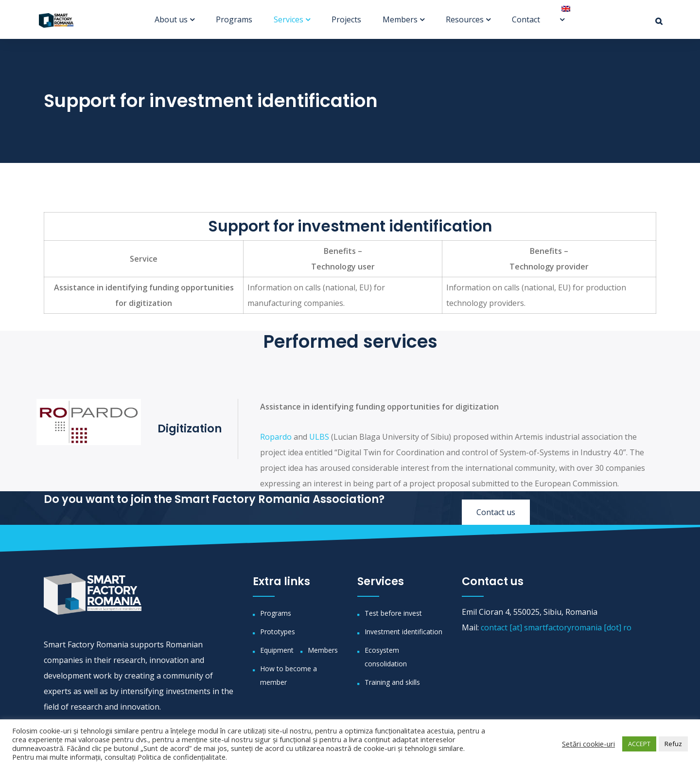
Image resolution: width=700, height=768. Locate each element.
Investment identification (403, 632)
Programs (234, 19)
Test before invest (393, 613)
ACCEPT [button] (639, 744)
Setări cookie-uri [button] (588, 744)
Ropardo (276, 437)
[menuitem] (562, 9)
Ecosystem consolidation (386, 657)
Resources (465, 19)
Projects (346, 19)
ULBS (319, 437)
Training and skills (392, 682)
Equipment (277, 650)
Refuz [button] (673, 744)
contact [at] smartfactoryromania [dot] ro (556, 627)
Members (400, 19)
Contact (526, 19)
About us (171, 19)
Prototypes (278, 632)
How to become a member (289, 675)
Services (289, 19)
